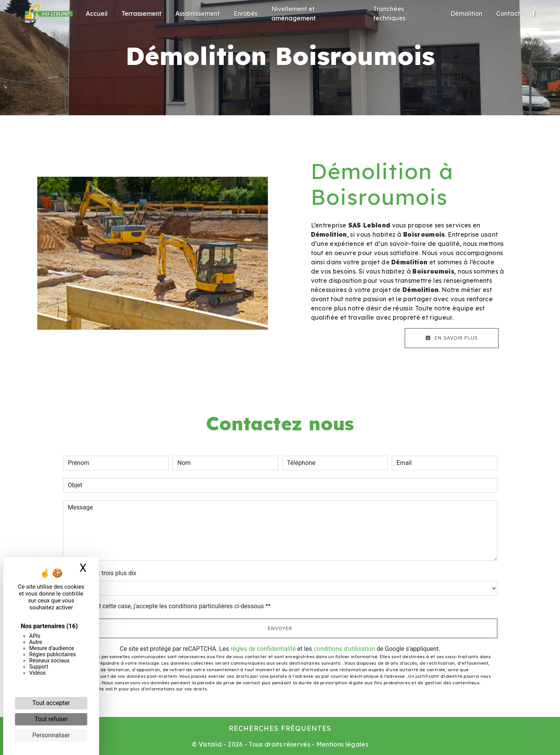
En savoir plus (452, 338)
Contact (508, 13)
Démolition (466, 13)
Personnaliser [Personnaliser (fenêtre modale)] (51, 735)
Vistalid (210, 744)
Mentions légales (341, 744)
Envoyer (280, 628)
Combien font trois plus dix (100, 573)
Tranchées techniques (389, 13)
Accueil (97, 13)
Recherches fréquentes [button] (280, 728)
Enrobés (246, 13)
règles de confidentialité (263, 649)
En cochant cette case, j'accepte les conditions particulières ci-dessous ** (171, 606)
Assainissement (198, 13)
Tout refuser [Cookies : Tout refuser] (51, 719)
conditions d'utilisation (344, 649)
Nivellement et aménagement (293, 13)
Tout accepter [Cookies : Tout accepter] (51, 703)
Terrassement (141, 13)
